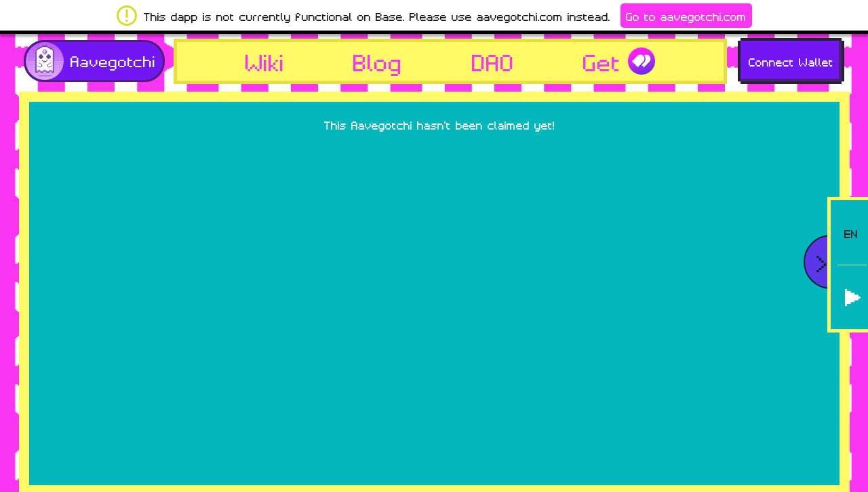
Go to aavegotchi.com (686, 16)
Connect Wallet (791, 61)
